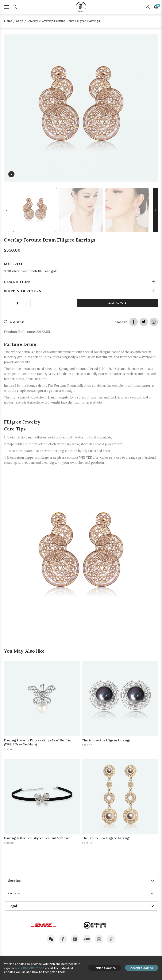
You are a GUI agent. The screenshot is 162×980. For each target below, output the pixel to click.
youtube (75, 939)
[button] (6, 210)
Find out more (33, 968)
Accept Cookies (142, 968)
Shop (20, 21)
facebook (134, 322)
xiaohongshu (87, 939)
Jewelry (32, 21)
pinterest (111, 939)
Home (8, 21)
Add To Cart (117, 303)
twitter (144, 322)
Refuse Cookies (105, 968)
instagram (154, 322)
